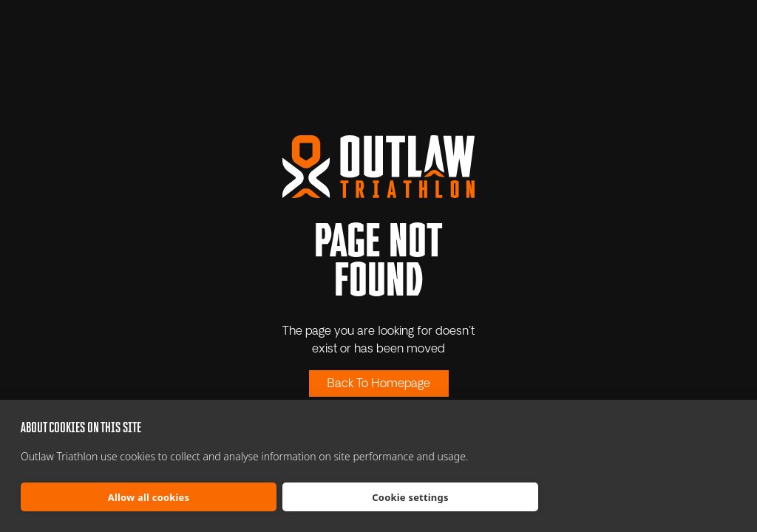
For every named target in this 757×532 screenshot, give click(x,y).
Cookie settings (410, 497)
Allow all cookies (149, 497)
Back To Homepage (379, 384)
